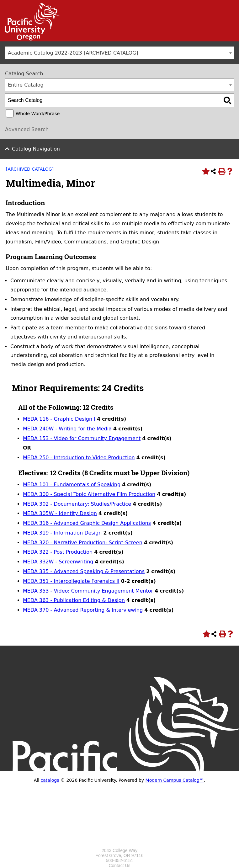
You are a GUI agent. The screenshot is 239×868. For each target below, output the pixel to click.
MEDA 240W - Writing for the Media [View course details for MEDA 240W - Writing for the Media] (67, 429)
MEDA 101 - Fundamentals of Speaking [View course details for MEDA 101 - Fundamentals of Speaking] (72, 485)
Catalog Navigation (36, 149)
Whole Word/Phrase (38, 114)
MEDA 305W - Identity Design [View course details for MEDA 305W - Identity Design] (60, 513)
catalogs (50, 780)
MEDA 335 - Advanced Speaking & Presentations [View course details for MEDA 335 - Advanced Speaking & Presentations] (84, 571)
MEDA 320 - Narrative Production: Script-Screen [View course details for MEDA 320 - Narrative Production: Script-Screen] (83, 543)
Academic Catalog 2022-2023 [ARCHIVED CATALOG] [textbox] (73, 53)
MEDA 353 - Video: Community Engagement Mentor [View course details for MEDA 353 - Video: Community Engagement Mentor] (88, 591)
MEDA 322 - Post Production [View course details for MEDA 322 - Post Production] (58, 552)
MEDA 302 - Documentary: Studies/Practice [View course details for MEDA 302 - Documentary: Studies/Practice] (77, 504)
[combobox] (119, 53)
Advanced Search (27, 129)
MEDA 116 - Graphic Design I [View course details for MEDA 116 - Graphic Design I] (59, 419)
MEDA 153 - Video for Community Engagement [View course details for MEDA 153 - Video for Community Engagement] (82, 438)
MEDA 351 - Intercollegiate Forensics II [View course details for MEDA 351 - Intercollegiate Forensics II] (71, 581)
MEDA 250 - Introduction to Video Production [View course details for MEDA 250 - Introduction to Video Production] (79, 458)
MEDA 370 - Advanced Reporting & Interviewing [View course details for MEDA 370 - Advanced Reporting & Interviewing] (83, 610)
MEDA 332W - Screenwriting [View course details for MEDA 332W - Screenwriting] (58, 562)
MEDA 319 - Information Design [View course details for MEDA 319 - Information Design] (62, 533)
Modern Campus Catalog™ (175, 780)
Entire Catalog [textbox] (26, 85)
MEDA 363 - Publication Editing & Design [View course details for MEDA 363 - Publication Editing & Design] (74, 600)
